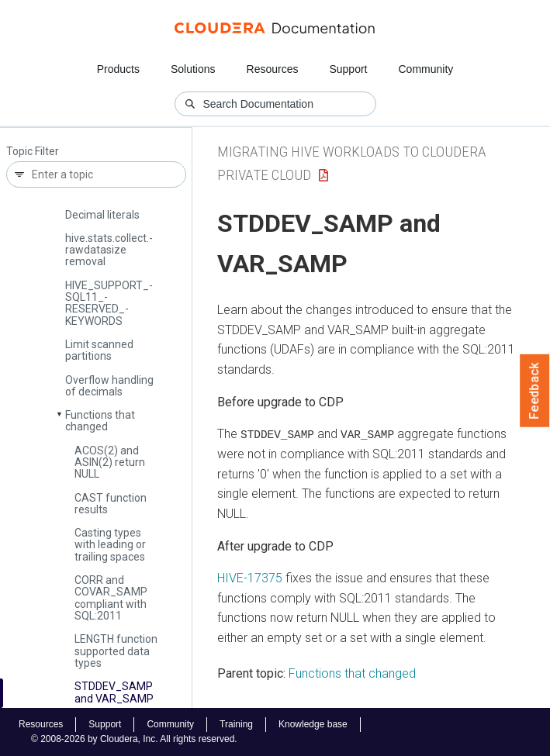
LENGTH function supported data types (116, 651)
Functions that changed (100, 421)
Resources (273, 69)
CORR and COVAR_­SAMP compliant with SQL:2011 (111, 598)
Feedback (535, 391)
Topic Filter (33, 152)
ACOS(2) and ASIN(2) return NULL (110, 463)
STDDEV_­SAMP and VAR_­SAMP (114, 692)
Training (236, 724)
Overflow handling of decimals (109, 386)
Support (348, 69)
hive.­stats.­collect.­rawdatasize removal (109, 250)
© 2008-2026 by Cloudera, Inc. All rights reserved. (134, 739)
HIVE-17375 (250, 578)
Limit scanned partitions (99, 350)
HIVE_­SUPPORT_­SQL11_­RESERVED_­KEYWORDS (109, 303)
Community (426, 69)
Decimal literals (102, 215)
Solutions (193, 69)
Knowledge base (313, 724)
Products (118, 69)
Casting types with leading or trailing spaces (110, 545)
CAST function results (111, 504)
